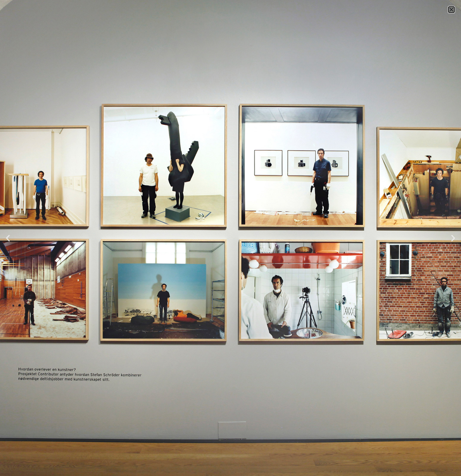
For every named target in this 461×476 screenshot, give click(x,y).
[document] (230, 238)
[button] (451, 10)
